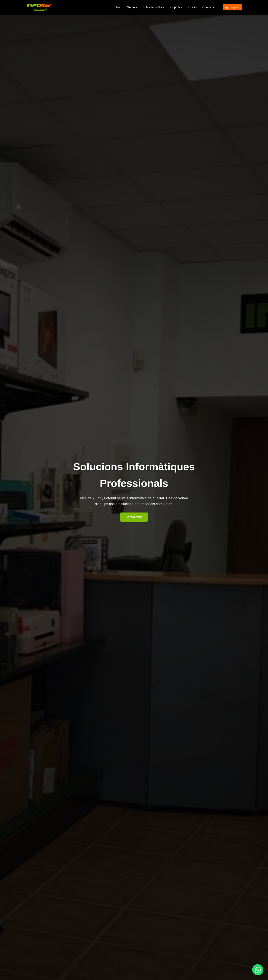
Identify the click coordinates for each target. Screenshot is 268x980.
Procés (192, 7)
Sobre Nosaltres (153, 7)
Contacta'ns (134, 517)
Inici (119, 7)
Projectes (176, 7)
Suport (232, 7)
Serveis (132, 7)
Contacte (208, 7)
